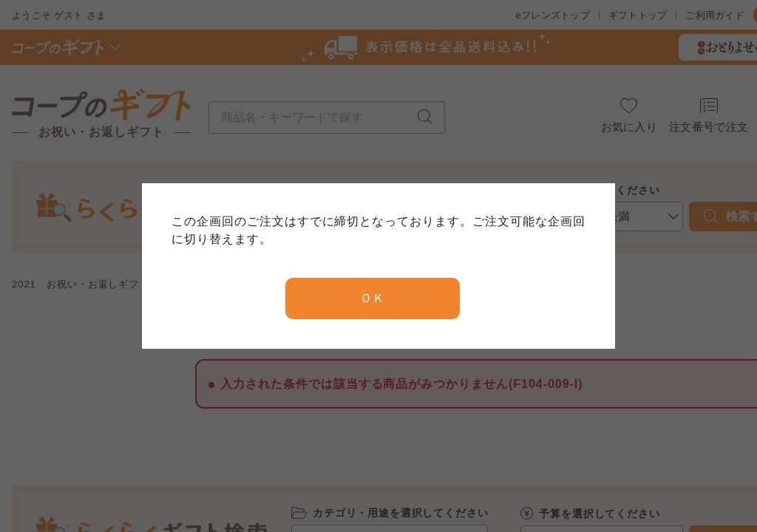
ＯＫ (373, 298)
